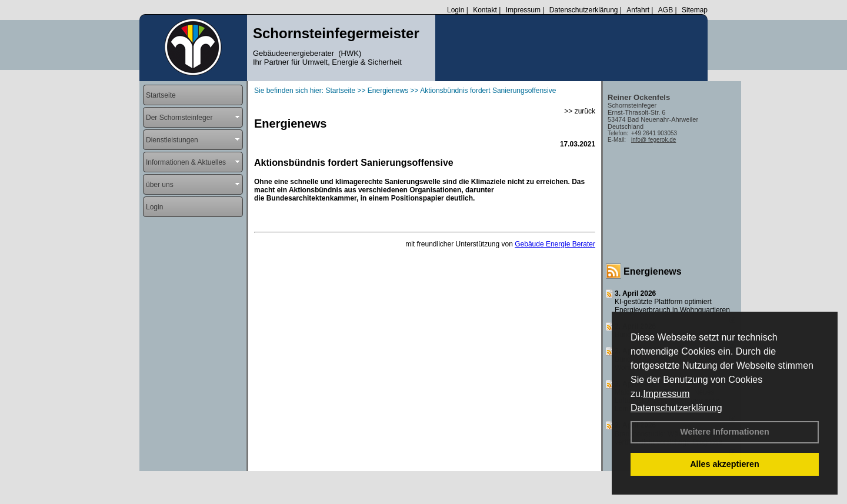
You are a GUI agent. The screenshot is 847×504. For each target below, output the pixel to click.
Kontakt (485, 10)
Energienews (653, 271)
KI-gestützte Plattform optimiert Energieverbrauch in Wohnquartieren (672, 306)
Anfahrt (638, 10)
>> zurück (580, 111)
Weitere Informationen (725, 432)
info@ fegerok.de (653, 140)
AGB (666, 10)
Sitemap (695, 10)
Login (456, 10)
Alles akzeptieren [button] (725, 464)
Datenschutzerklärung (676, 408)
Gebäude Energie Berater (555, 244)
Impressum (666, 394)
